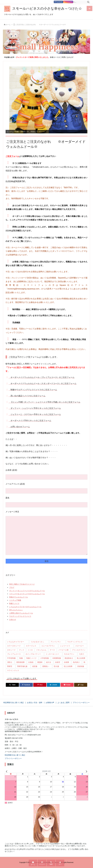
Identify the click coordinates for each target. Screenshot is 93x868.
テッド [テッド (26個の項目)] (22, 650)
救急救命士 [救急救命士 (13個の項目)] (69, 658)
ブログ (12, 587)
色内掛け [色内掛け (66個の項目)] (76, 662)
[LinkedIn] (53, 685)
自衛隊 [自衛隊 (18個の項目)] (66, 662)
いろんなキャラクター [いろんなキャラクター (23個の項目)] (16, 642)
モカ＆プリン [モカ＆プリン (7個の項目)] (69, 654)
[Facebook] (26, 685)
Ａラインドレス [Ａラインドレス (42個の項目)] (13, 670)
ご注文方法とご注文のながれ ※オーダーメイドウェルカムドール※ (41, 25)
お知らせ (13, 619)
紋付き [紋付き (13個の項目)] (49, 662)
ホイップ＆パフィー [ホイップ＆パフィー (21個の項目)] (33, 654)
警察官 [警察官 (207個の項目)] (10, 666)
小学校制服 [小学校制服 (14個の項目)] (45, 658)
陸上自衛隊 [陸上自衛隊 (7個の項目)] (68, 666)
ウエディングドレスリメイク (20, 616)
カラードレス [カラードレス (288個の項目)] (31, 646)
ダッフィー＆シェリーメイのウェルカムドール (27, 591)
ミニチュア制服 (15, 600)
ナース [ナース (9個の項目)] (52, 650)
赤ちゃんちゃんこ (16, 610)
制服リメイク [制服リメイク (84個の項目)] (31, 658)
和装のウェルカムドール (19, 597)
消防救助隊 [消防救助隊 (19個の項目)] (20, 662)
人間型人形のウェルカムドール (21, 613)
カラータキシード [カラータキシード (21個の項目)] (14, 646)
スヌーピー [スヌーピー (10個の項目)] (80, 646)
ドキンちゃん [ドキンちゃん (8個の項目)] (41, 650)
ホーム (8, 25)
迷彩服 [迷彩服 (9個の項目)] (35, 666)
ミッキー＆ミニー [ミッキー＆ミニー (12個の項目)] (52, 654)
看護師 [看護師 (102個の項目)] (40, 662)
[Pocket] (67, 685)
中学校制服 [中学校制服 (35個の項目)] (11, 658)
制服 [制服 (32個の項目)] (21, 658)
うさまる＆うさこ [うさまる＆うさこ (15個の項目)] (37, 642)
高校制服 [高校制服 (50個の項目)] (81, 666)
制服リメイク (14, 603)
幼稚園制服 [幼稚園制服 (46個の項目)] (57, 658)
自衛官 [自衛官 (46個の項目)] (58, 662)
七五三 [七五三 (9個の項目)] (82, 654)
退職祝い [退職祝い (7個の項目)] (46, 666)
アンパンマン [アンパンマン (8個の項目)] (56, 642)
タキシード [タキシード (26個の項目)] (11, 650)
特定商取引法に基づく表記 (15, 755)
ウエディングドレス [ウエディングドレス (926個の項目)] (75, 642)
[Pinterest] (40, 685)
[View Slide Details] (48, 100)
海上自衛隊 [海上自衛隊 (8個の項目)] (81, 658)
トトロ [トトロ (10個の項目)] (30, 650)
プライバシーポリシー (13, 758)
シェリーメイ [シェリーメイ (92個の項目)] (65, 646)
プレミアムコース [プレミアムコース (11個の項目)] (14, 654)
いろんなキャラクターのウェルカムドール (25, 607)
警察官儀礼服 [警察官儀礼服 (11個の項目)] (22, 666)
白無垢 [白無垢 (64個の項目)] (31, 662)
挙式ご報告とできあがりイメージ (22, 584)
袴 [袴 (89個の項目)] (84, 662)
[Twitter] (12, 685)
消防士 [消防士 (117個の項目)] (10, 662)
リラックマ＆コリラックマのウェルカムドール (27, 594)
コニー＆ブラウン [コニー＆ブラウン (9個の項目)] (48, 646)
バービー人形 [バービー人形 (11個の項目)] (63, 650)
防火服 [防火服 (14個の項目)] (56, 666)
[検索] (88, 2)
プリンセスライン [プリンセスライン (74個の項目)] (79, 650)
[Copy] (81, 685)
